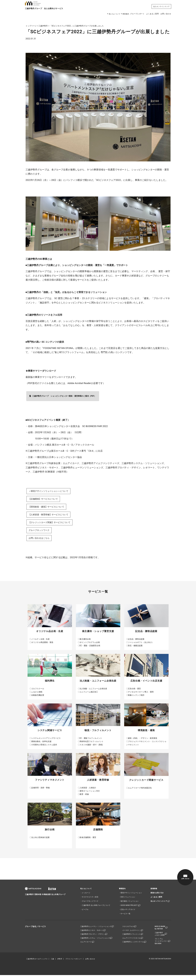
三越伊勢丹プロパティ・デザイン (93, 939)
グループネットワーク (40, 533)
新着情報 (154, 893)
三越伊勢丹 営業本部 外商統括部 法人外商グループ (47, 899)
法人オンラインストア (161, 6)
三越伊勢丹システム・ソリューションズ (95, 943)
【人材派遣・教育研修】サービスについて (51, 517)
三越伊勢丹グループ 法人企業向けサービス (47, 13)
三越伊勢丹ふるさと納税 (160, 938)
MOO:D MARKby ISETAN (161, 932)
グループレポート (131, 14)
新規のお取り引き (157, 897)
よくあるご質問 (149, 14)
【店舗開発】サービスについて (45, 500)
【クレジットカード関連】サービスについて (52, 525)
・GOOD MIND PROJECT (128, 909)
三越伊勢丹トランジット (132, 939)
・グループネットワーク (89, 905)
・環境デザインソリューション (130, 897)
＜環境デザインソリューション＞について (51, 491)
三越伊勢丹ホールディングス (37, 964)
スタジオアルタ (128, 931)
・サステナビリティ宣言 (89, 901)
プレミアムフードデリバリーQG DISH (162, 946)
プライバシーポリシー (74, 964)
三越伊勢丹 (43, 26)
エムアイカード (86, 947)
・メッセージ (85, 897)
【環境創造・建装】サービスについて (49, 508)
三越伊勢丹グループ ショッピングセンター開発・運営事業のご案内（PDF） (64, 396)
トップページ (31, 26)
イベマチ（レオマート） (132, 935)
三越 (52, 964)
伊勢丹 (60, 964)
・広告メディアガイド (127, 914)
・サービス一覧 (125, 918)
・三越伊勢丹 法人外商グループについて (95, 909)
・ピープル (84, 914)
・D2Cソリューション (127, 901)
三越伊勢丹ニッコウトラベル (133, 947)
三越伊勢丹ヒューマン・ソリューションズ (96, 931)
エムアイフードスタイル (132, 943)
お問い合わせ (165, 14)
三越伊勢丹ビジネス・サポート (92, 935)
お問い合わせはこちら (40, 542)
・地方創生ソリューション (129, 905)
